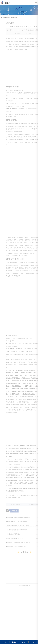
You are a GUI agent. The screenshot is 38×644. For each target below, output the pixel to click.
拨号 (24, 642)
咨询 (33, 642)
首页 (4, 18)
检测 (14, 642)
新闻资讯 (9, 18)
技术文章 (14, 18)
